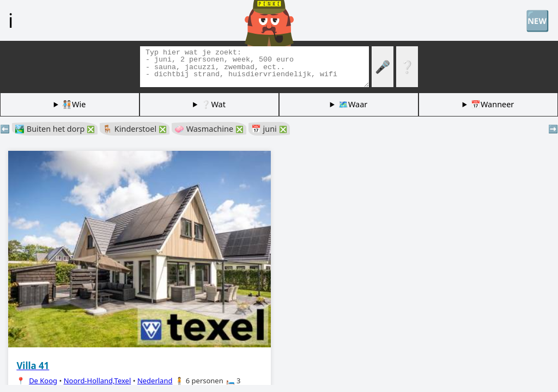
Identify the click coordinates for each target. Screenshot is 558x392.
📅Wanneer (492, 104)
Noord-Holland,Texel (98, 381)
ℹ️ (11, 20)
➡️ (553, 129)
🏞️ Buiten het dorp (55, 129)
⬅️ (5, 129)
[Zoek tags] (254, 67)
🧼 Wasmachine (209, 129)
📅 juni (269, 129)
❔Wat (213, 104)
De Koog (43, 381)
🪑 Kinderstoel (135, 129)
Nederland (155, 381)
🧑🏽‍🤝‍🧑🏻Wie (74, 104)
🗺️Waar (353, 104)
